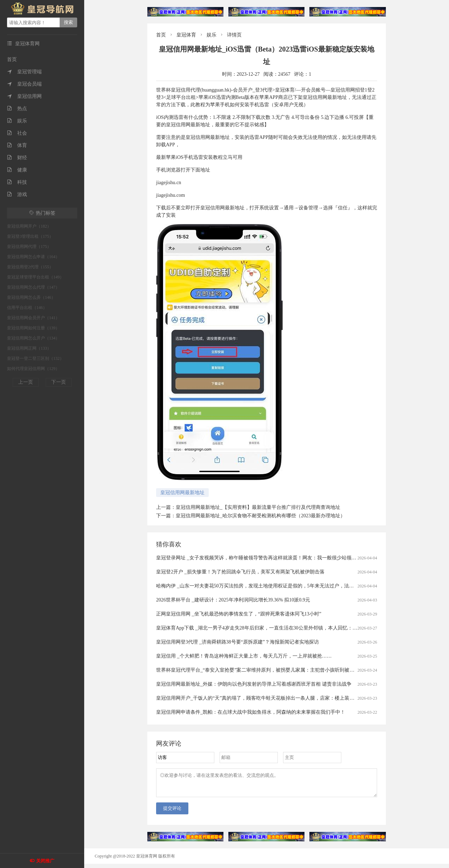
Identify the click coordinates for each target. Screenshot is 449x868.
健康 (17, 170)
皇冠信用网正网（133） (29, 348)
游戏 (17, 194)
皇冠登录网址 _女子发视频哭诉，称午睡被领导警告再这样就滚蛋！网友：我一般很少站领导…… (261, 558)
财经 (17, 158)
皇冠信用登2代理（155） (30, 267)
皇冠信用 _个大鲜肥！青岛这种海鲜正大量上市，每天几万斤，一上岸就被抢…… (244, 656)
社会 (17, 133)
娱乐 (17, 121)
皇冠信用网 (24, 96)
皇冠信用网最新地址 (182, 493)
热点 (17, 109)
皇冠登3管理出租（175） (30, 236)
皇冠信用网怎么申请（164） (33, 257)
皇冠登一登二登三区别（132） (35, 358)
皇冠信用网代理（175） (29, 247)
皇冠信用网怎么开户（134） (33, 338)
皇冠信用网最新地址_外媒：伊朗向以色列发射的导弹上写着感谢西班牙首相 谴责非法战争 (254, 684)
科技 (17, 182)
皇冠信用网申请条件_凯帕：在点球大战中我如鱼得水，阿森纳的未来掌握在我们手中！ (251, 712)
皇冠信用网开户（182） (29, 226)
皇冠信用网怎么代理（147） (33, 287)
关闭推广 (45, 861)
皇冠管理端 (24, 72)
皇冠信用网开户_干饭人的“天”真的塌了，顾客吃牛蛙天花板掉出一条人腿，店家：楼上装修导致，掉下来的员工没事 (282, 698)
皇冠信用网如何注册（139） (33, 328)
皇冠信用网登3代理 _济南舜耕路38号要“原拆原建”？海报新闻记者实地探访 (237, 642)
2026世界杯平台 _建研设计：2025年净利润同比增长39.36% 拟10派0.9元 (233, 600)
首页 (12, 59)
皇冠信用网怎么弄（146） (31, 297)
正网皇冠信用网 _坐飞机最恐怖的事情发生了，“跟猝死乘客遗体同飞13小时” (239, 614)
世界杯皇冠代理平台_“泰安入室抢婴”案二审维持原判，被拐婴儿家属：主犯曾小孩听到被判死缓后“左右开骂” (275, 670)
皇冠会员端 (24, 84)
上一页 (26, 382)
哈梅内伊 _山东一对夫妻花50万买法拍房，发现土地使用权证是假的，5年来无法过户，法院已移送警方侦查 (272, 586)
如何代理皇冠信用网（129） (33, 369)
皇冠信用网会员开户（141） (33, 318)
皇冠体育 (186, 35)
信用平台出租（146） (27, 308)
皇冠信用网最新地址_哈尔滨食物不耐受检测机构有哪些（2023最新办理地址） (260, 516)
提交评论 (172, 812)
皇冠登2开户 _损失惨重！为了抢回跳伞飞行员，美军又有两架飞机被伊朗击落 (240, 572)
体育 (17, 145)
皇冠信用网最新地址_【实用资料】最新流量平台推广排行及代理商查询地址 (258, 507)
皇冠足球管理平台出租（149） (35, 277)
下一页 (59, 382)
